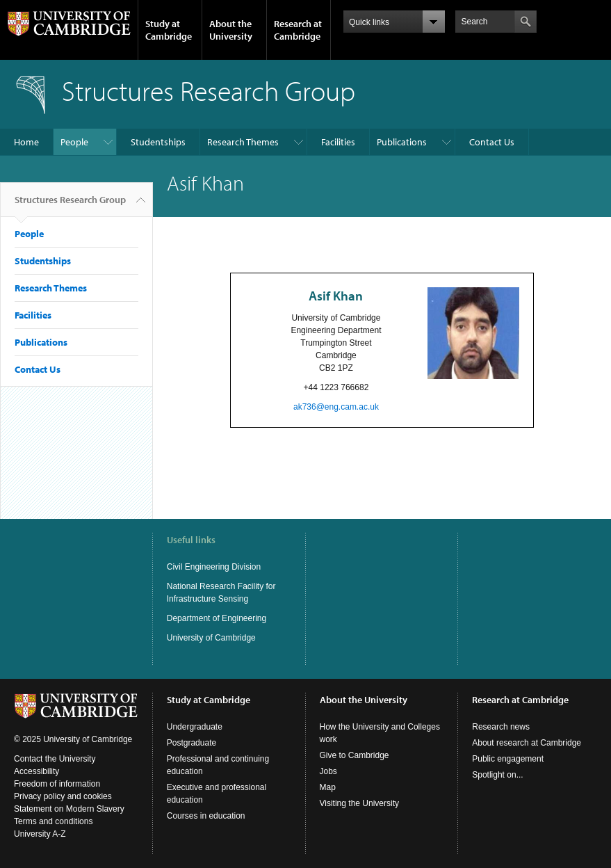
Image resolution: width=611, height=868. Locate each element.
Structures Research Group (70, 205)
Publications (402, 142)
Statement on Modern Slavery (69, 809)
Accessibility (36, 771)
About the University (231, 30)
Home (26, 142)
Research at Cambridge (298, 30)
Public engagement (508, 759)
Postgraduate (192, 743)
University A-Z (40, 834)
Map (328, 787)
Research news (501, 727)
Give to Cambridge (355, 755)
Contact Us (492, 142)
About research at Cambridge (527, 743)
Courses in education (206, 816)
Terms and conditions (53, 821)
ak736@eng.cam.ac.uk (336, 407)
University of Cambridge (211, 638)
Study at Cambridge (169, 30)
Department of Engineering (217, 618)
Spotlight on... (497, 775)
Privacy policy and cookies (63, 796)
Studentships (158, 142)
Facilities (338, 142)
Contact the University (55, 759)
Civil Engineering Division (214, 567)
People (74, 142)
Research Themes (243, 142)
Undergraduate (195, 727)
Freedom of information (57, 784)
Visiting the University (360, 803)
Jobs (328, 771)
